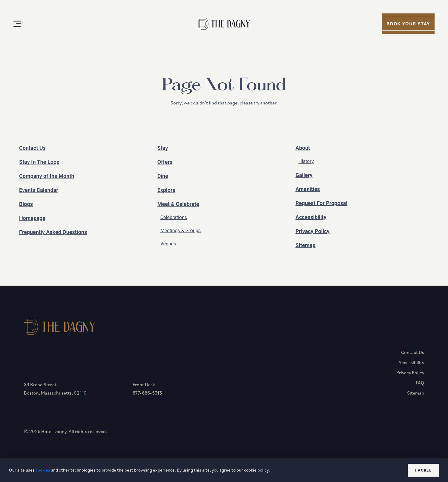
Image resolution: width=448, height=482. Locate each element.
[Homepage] (224, 24)
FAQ (420, 383)
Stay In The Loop (39, 162)
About (303, 148)
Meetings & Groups (181, 231)
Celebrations (174, 217)
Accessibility (311, 217)
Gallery (304, 175)
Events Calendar (39, 190)
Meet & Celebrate (178, 204)
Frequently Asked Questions (53, 232)
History (306, 161)
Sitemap (305, 245)
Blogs (26, 204)
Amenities (308, 189)
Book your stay (408, 24)
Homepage (32, 218)
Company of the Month (47, 176)
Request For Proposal (321, 203)
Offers (165, 162)
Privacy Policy (312, 231)
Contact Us (32, 148)
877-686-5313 (147, 393)
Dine (163, 176)
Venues (168, 244)
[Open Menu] (17, 24)
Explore (166, 190)
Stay (163, 148)
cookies (43, 470)
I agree (423, 470)
